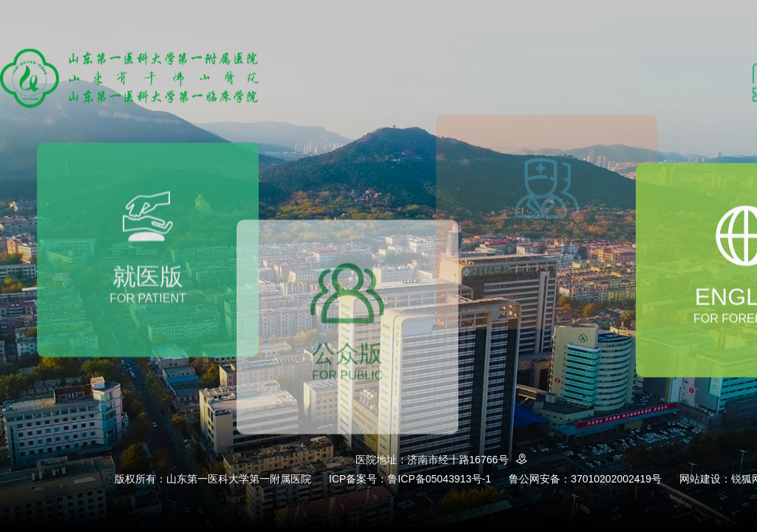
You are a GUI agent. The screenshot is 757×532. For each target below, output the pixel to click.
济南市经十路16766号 (470, 460)
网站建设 (700, 479)
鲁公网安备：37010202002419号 (585, 479)
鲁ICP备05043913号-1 (439, 479)
